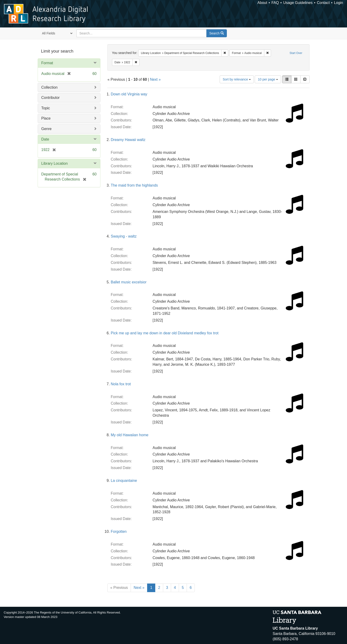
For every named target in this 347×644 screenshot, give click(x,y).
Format (47, 63)
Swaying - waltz (124, 236)
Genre (46, 129)
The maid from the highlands (134, 185)
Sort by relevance (237, 79)
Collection (50, 87)
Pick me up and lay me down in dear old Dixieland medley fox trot (165, 333)
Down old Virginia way (129, 94)
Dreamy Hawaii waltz (128, 140)
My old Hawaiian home (130, 435)
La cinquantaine (124, 481)
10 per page (268, 79)
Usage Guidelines (298, 3)
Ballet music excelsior (129, 282)
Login (339, 3)
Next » (155, 79)
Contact (323, 3)
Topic (46, 108)
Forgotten (119, 532)
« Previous (119, 588)
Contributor (51, 98)
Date (45, 139)
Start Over (296, 53)
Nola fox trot (121, 384)
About (262, 3)
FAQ (275, 3)
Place (46, 118)
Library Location (55, 163)
